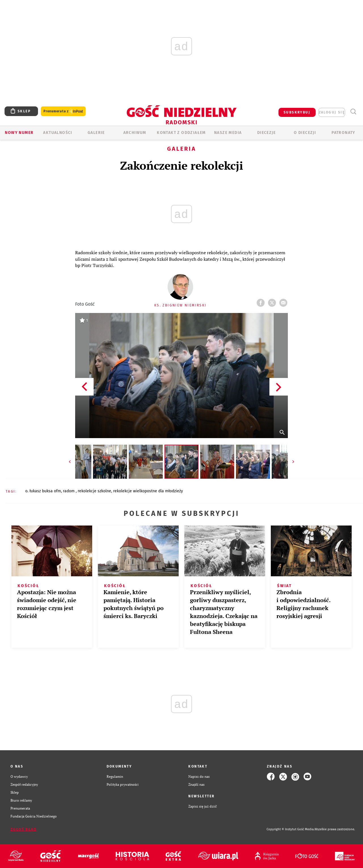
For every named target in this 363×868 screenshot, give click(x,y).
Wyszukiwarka (353, 112)
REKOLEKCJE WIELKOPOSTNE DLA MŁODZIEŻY (148, 491)
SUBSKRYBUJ (297, 112)
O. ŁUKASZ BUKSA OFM (43, 491)
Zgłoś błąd (24, 829)
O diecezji (305, 133)
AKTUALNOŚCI (58, 133)
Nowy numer (19, 133)
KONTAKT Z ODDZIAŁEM (181, 133)
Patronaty (343, 133)
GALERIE (96, 133)
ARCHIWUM (135, 133)
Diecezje (266, 133)
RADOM (69, 491)
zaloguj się (332, 112)
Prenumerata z (63, 111)
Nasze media (228, 133)
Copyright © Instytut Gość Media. (291, 829)
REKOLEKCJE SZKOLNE (94, 491)
